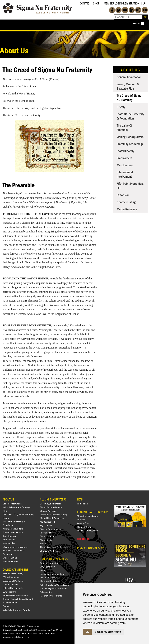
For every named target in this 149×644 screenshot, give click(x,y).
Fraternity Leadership (130, 144)
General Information (129, 77)
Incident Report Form (91, 548)
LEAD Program (9, 592)
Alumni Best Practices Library (54, 515)
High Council (46, 525)
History (121, 107)
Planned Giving (84, 527)
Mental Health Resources (52, 518)
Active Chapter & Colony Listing (55, 585)
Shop (96, 3)
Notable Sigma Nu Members (53, 589)
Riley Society (46, 533)
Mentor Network (10, 585)
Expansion (123, 195)
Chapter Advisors (48, 511)
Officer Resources (11, 577)
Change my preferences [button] (108, 632)
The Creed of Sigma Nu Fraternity (129, 98)
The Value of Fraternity (124, 127)
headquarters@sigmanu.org (16, 637)
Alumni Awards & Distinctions (54, 547)
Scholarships (46, 592)
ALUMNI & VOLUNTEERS (53, 499)
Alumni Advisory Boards (51, 507)
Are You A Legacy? (48, 578)
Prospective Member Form (53, 574)
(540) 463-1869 (18, 634)
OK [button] (87, 632)
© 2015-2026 (10, 626)
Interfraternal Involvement (125, 174)
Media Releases (127, 209)
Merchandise (125, 165)
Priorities (81, 520)
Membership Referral (50, 581)
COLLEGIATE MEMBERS (15, 569)
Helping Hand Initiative (13, 588)
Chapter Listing (126, 202)
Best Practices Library (13, 574)
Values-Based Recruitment (15, 596)
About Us (130, 70)
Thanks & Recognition (87, 531)
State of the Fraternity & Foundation (130, 116)
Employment (124, 158)
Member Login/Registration (122, 3)
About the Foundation (87, 516)
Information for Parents (51, 596)
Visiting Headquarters (130, 137)
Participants (83, 504)
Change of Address (49, 551)
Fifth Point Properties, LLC (130, 186)
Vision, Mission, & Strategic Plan (128, 86)
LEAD (80, 499)
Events (6, 606)
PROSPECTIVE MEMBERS (54, 559)
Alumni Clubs (46, 540)
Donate (84, 3)
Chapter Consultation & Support (18, 599)
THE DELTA (83, 539)
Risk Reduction (10, 603)
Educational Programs (13, 581)
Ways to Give (83, 523)
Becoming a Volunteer (50, 504)
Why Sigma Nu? (47, 567)
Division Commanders (50, 529)
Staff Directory (125, 151)
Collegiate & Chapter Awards (16, 610)
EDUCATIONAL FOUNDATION (93, 512)
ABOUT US (8, 499)
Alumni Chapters (48, 536)
